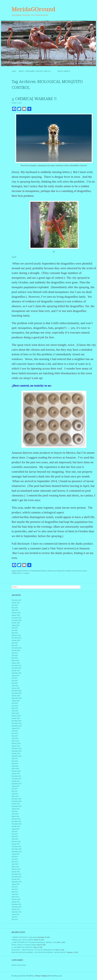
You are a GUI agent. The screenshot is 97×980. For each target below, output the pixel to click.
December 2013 (16, 874)
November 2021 (17, 668)
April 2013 (15, 894)
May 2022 (15, 658)
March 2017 (15, 796)
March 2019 (15, 741)
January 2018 (16, 774)
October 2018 (16, 753)
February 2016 (16, 819)
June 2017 (15, 789)
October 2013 (16, 879)
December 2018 (16, 748)
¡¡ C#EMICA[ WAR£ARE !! (34, 99)
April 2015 (15, 839)
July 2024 (15, 628)
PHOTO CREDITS (64, 71)
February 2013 (16, 899)
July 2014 (15, 857)
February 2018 (16, 771)
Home (14, 71)
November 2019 (17, 723)
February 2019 (16, 743)
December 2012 (16, 904)
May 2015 (15, 836)
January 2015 (16, 844)
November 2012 (17, 907)
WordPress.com (56, 976)
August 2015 (16, 829)
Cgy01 (14, 257)
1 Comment (25, 573)
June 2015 (15, 834)
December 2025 (16, 600)
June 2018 (15, 761)
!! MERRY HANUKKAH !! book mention (25, 937)
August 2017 (16, 786)
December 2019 (16, 721)
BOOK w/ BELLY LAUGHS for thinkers (24, 945)
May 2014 (15, 862)
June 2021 (15, 681)
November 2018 (17, 751)
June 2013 (15, 889)
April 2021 (15, 686)
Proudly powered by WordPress (23, 976)
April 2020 (15, 711)
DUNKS (84, 571)
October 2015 (16, 826)
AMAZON (19, 571)
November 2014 (17, 849)
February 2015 (16, 841)
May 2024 (15, 633)
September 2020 (17, 698)
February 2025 (16, 613)
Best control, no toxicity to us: (32, 386)
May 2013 (15, 892)
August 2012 (16, 914)
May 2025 (15, 608)
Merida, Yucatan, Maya (19, 965)
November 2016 (17, 801)
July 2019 (15, 731)
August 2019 (16, 728)
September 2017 (17, 784)
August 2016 (16, 809)
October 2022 (16, 650)
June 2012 (15, 919)
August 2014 (16, 854)
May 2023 (15, 645)
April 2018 (15, 766)
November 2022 (17, 648)
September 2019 (17, 726)
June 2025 (15, 605)
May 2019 (15, 736)
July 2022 (15, 653)
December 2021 (16, 665)
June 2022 (15, 655)
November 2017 (17, 779)
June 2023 (15, 643)
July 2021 (15, 678)
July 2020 (15, 703)
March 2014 (15, 867)
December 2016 (16, 799)
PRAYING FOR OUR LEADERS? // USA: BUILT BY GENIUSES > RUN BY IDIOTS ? (39, 952)
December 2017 (16, 776)
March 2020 (15, 713)
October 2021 (16, 671)
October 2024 (16, 623)
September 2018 (17, 756)
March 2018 (15, 769)
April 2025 (15, 610)
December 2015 (16, 821)
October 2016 (16, 804)
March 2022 (15, 660)
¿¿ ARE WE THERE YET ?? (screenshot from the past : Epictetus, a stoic (34, 942)
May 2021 (15, 683)
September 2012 (17, 912)
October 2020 (16, 696)
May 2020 (15, 708)
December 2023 (16, 638)
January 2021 (16, 688)
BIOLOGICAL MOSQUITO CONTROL (60, 571)
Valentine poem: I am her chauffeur (22, 940)
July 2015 (15, 831)
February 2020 (16, 716)
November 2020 (17, 693)
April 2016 (15, 814)
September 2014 (17, 852)
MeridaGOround (33, 9)
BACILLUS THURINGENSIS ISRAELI (35, 571)
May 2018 (15, 764)
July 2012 (15, 917)
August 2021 (16, 676)
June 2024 (15, 630)
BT (73, 571)
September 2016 (17, 806)
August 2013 (16, 884)
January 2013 (16, 902)
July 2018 (15, 759)
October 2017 (16, 781)
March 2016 (15, 816)
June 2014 (15, 859)
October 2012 (16, 909)
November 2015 (17, 824)
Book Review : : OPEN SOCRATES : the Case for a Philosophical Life (33, 950)
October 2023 (16, 640)
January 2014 (16, 872)
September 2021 (17, 673)
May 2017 (15, 791)
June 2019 (15, 733)
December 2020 (16, 691)
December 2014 (16, 847)
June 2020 (15, 706)
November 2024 (17, 620)
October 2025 (16, 603)
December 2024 (16, 618)
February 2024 (16, 635)
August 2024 (16, 625)
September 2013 (17, 882)
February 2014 (16, 869)
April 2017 (15, 794)
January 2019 (16, 746)
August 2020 (16, 701)
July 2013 (15, 887)
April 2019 (15, 738)
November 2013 (17, 877)
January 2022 (16, 663)
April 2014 (15, 864)
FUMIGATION (16, 573)
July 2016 (15, 811)
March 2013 (15, 897)
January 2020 (16, 718)
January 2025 (16, 615)
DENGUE (78, 571)
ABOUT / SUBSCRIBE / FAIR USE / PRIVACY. (37, 71)
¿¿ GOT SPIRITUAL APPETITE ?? (23, 947)
